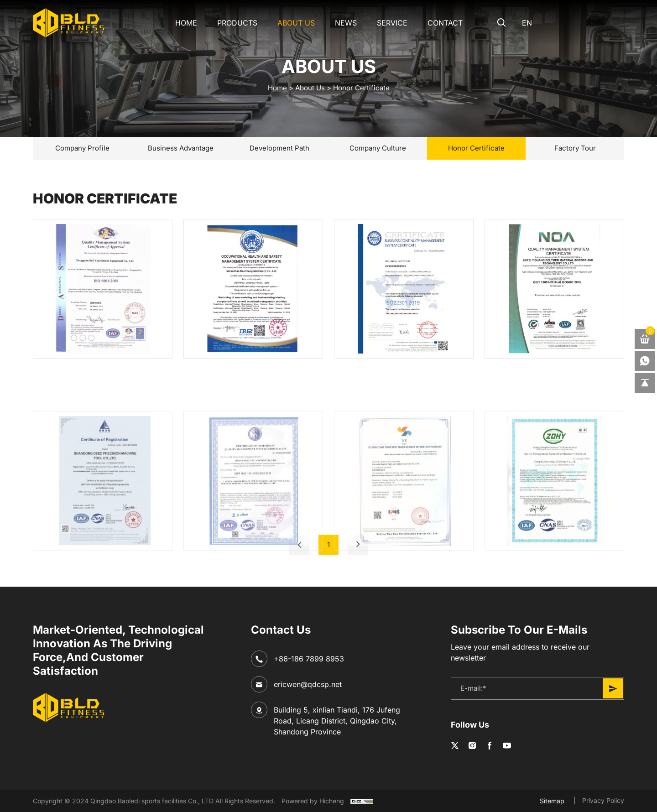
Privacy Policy (603, 800)
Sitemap (552, 801)
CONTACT (445, 23)
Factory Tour (575, 148)
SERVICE (392, 23)
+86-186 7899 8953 (309, 659)
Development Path (279, 148)
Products (237, 23)
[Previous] (299, 545)
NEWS (346, 23)
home (277, 88)
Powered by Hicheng (313, 801)
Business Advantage (181, 148)
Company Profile (82, 148)
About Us (296, 23)
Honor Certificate (361, 88)
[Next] (358, 545)
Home (186, 23)
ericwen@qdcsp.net (308, 684)
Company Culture (378, 148)
